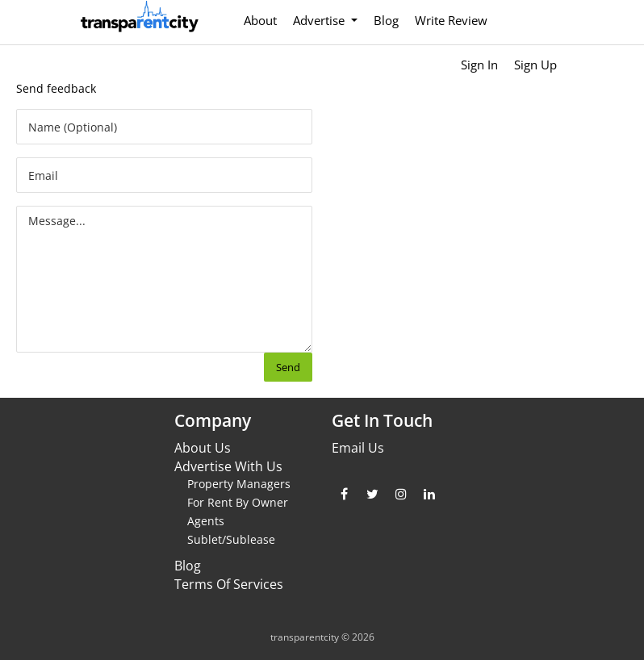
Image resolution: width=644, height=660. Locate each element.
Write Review (451, 20)
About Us (203, 448)
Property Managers (239, 484)
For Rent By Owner (238, 502)
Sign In (479, 65)
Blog (386, 20)
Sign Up (535, 65)
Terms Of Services (229, 584)
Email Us (358, 448)
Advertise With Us (228, 466)
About (260, 20)
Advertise (320, 20)
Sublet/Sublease (231, 539)
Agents (206, 521)
